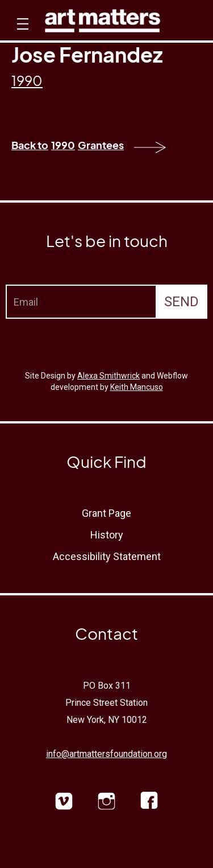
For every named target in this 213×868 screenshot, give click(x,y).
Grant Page (106, 513)
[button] (21, 34)
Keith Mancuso (137, 387)
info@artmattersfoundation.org (106, 754)
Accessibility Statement (107, 556)
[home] (103, 24)
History (107, 535)
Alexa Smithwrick (108, 376)
